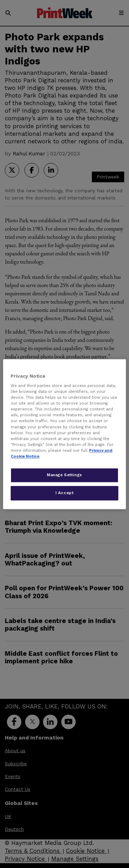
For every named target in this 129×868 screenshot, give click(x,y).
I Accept (65, 493)
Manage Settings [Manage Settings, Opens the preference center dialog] (64, 475)
